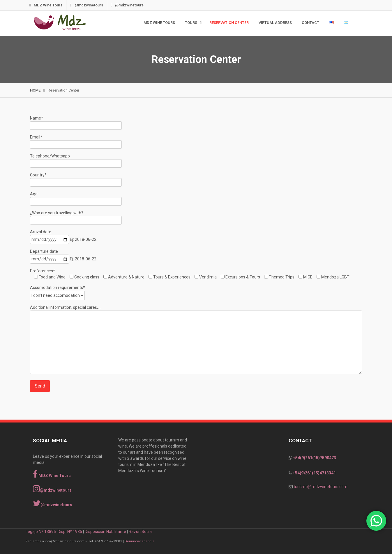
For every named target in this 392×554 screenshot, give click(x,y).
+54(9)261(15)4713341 (314, 473)
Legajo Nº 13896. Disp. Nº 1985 (54, 532)
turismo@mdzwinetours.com (321, 487)
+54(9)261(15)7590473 (314, 458)
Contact (310, 23)
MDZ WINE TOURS (159, 23)
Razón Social (141, 532)
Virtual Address (275, 23)
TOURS (191, 23)
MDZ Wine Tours (52, 5)
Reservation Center (229, 23)
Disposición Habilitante (105, 532)
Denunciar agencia (140, 541)
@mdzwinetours (93, 5)
